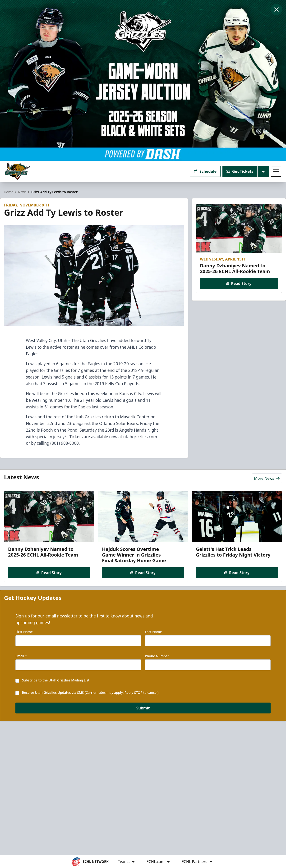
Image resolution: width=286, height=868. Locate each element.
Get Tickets (240, 171)
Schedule (205, 171)
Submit (143, 708)
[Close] (277, 9)
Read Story (239, 283)
